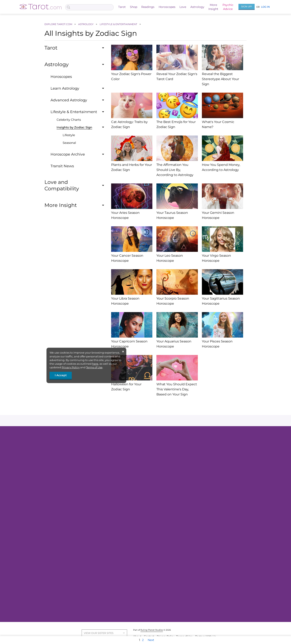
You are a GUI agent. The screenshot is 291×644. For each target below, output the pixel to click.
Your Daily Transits (137, 595)
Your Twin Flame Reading (142, 467)
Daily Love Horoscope (202, 487)
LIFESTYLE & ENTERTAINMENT (119, 24)
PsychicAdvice (228, 7)
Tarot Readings (73, 442)
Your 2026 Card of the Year (80, 506)
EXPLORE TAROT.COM (59, 24)
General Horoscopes (201, 442)
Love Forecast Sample (77, 595)
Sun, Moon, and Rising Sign (143, 589)
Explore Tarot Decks (76, 500)
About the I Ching (200, 532)
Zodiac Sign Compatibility (143, 556)
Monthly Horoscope (201, 460)
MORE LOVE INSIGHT (77, 603)
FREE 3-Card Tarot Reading (81, 448)
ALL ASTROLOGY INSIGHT (142, 563)
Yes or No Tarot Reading (79, 460)
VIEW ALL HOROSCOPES (205, 474)
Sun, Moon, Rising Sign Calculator (148, 550)
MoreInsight (213, 7)
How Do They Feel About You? (83, 556)
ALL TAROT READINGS (78, 474)
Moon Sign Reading (201, 595)
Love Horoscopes (199, 481)
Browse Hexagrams (201, 556)
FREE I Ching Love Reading (206, 544)
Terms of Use (94, 367)
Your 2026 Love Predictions (206, 500)
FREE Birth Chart (137, 538)
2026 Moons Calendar (202, 577)
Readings (148, 7)
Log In (265, 7)
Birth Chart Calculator (140, 577)
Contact (149, 628)
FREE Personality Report (141, 544)
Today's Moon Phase (201, 583)
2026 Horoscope (199, 467)
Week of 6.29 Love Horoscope (207, 494)
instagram (145, 421)
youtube (183, 421)
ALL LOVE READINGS (77, 563)
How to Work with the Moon (206, 589)
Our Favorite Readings (140, 481)
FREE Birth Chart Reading (143, 487)
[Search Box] (89, 7)
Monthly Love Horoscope (79, 589)
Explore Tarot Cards (76, 494)
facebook (106, 421)
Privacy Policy (71, 367)
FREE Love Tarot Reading (80, 454)
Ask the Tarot (134, 442)
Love (183, 7)
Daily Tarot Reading (76, 467)
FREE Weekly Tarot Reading (81, 487)
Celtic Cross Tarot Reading (143, 460)
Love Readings (73, 532)
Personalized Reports (139, 532)
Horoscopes (167, 7)
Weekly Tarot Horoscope (204, 454)
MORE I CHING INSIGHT (204, 563)
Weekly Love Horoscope (79, 583)
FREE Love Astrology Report (144, 494)
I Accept (61, 375)
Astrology (197, 7)
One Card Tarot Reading (141, 506)
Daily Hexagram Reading (205, 550)
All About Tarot (73, 481)
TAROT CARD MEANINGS (79, 513)
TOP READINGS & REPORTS (143, 513)
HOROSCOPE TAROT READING (208, 513)
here (95, 364)
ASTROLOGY (86, 24)
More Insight (201, 525)
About (138, 628)
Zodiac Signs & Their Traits (142, 583)
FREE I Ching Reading (203, 538)
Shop (134, 7)
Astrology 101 (134, 571)
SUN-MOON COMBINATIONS (207, 603)
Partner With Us (206, 628)
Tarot (122, 7)
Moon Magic (196, 571)
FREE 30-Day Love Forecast (143, 500)
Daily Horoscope (199, 448)
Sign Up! (247, 6)
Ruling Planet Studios (152, 621)
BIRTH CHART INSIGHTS (141, 603)
